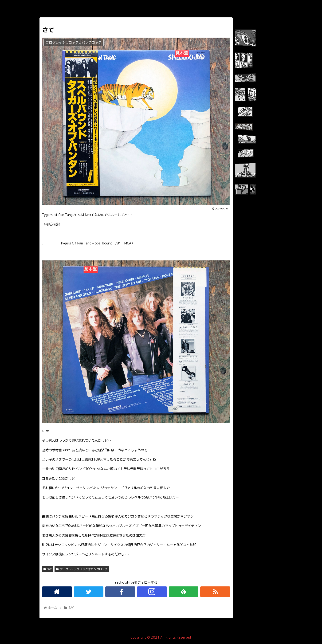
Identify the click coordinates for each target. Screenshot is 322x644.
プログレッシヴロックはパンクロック (82, 569)
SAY (48, 569)
